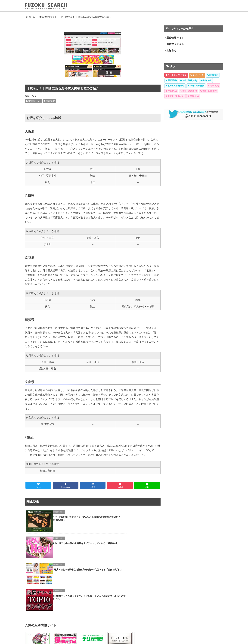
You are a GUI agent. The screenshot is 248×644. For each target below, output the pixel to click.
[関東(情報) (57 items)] (213, 75)
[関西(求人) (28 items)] (193, 96)
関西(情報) (49, 101)
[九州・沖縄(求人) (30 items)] (188, 91)
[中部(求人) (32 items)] (171, 91)
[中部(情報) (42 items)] (206, 81)
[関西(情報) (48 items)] (171, 81)
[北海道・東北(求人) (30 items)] (175, 96)
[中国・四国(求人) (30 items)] (209, 91)
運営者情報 (148, 634)
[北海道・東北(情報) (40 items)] (175, 86)
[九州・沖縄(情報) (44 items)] (188, 81)
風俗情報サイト (34, 101)
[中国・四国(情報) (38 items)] (196, 86)
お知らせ (171, 50)
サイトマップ (134, 634)
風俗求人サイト (175, 44)
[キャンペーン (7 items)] (197, 75)
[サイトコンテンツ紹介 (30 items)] (176, 75)
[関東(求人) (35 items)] (213, 86)
